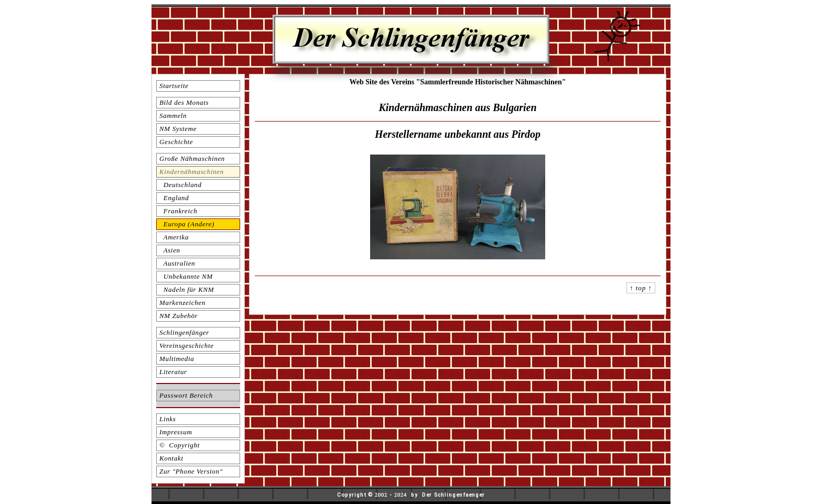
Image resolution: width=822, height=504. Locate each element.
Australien (177, 263)
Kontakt (171, 458)
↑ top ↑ (641, 288)
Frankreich (178, 211)
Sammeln (173, 116)
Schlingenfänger (184, 332)
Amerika (174, 237)
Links (167, 419)
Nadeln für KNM (187, 289)
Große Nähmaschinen (192, 158)
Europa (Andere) (187, 224)
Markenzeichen (182, 303)
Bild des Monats (184, 102)
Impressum (176, 432)
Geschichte (176, 142)
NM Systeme (178, 129)
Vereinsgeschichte (187, 346)
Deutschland (181, 185)
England (174, 198)
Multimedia (177, 359)
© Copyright (180, 445)
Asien (170, 250)
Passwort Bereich (186, 395)
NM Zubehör (179, 316)
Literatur (173, 372)
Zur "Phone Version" (191, 471)
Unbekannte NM (186, 276)
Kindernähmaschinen (192, 172)
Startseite (174, 86)
